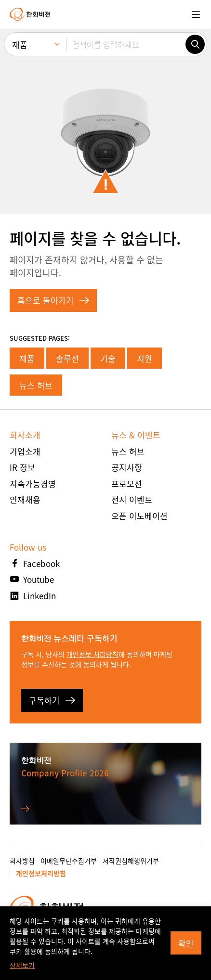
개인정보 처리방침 (92, 654)
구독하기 (52, 700)
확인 (186, 943)
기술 (108, 358)
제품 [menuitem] (20, 45)
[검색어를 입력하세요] (126, 44)
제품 (27, 358)
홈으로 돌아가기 (53, 300)
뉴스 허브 (36, 385)
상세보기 (22, 965)
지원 (145, 358)
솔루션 (67, 358)
